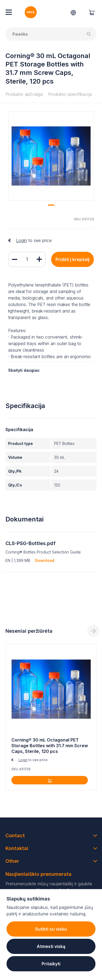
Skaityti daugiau (24, 370)
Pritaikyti (51, 964)
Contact (15, 836)
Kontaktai (17, 848)
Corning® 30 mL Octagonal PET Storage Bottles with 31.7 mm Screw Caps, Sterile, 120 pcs (50, 746)
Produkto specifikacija (70, 94)
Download (45, 560)
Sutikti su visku (51, 929)
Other (12, 861)
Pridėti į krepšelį (72, 259)
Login (21, 240)
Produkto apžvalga (24, 94)
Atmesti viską (51, 946)
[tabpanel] (51, 156)
